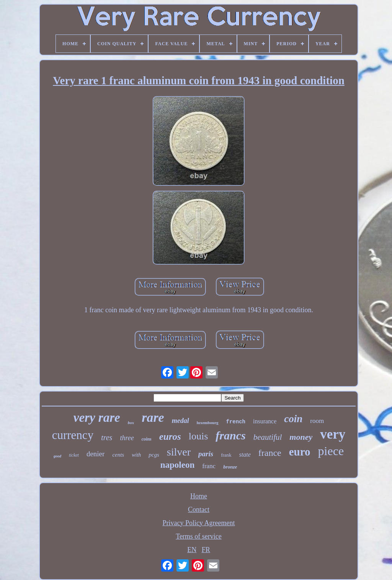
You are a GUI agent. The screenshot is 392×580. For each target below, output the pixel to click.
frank (226, 455)
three (127, 438)
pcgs (154, 455)
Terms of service (199, 536)
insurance (265, 421)
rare (153, 417)
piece (331, 451)
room (317, 421)
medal (180, 421)
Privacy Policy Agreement (199, 523)
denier (96, 454)
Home (199, 496)
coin (293, 419)
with (136, 455)
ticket (74, 455)
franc (209, 466)
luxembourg (208, 423)
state (245, 455)
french (236, 422)
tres (107, 437)
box (131, 423)
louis (198, 436)
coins (147, 439)
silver (179, 452)
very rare (97, 418)
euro (300, 452)
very (333, 434)
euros (170, 437)
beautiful (268, 437)
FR (206, 550)
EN (192, 550)
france (270, 453)
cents (118, 455)
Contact (199, 510)
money (301, 437)
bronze (230, 467)
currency (73, 435)
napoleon (177, 465)
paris (206, 454)
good (57, 456)
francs (230, 435)
